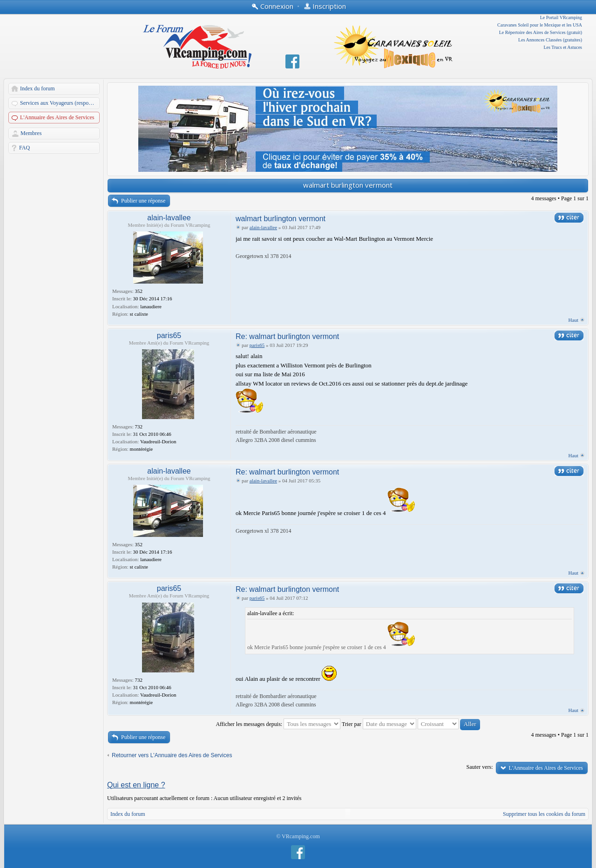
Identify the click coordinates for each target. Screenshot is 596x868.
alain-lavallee (169, 218)
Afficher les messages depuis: (278, 724)
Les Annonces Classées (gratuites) (550, 40)
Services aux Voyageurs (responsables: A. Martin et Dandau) (60, 103)
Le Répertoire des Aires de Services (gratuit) (541, 32)
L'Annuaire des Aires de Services (57, 117)
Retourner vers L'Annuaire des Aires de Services (172, 755)
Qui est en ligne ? (136, 785)
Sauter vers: (480, 767)
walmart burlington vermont (348, 185)
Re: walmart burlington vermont (287, 336)
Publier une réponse (143, 201)
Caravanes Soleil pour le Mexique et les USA (540, 25)
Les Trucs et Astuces (563, 47)
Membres (31, 133)
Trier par (379, 724)
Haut (573, 320)
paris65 (169, 336)
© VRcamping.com (298, 836)
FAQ (24, 148)
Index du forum (37, 88)
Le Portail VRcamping (561, 17)
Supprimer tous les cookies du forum (544, 814)
